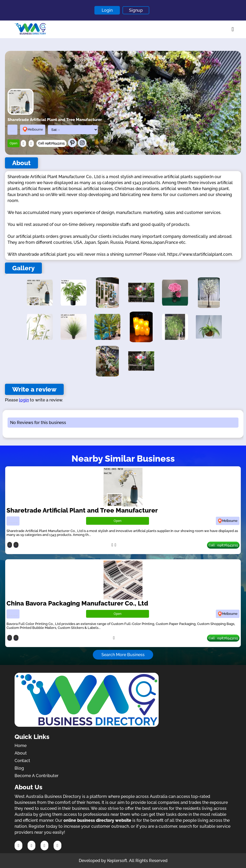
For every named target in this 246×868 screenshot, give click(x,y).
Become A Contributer (37, 776)
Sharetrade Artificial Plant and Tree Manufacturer (82, 510)
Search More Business (123, 655)
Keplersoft (117, 861)
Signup (136, 10)
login (24, 400)
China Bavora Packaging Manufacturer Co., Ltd (77, 603)
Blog (19, 768)
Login (107, 10)
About (21, 753)
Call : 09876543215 (223, 545)
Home (21, 746)
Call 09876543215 (51, 143)
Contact (22, 761)
